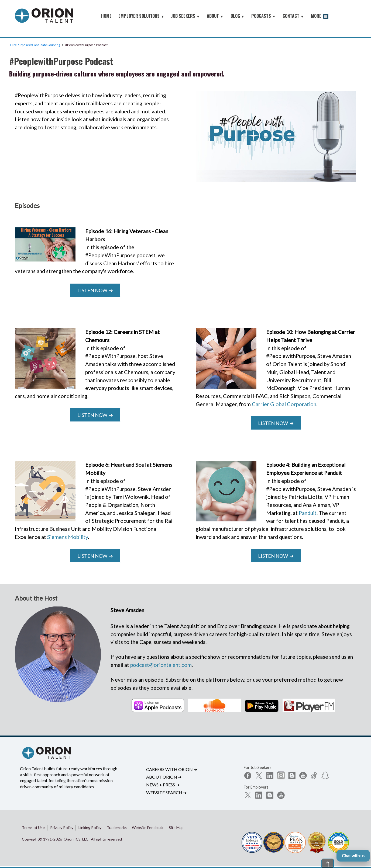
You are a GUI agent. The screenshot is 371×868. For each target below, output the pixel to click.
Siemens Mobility (68, 537)
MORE (320, 17)
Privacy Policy (62, 827)
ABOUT (215, 16)
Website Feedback (148, 827)
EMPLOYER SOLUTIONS (141, 16)
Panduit (308, 513)
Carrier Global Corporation (284, 404)
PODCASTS (263, 16)
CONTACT (293, 16)
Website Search (166, 792)
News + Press (163, 785)
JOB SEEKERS (185, 16)
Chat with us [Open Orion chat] (353, 855)
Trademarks (117, 827)
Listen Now (95, 290)
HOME (106, 16)
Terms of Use (33, 827)
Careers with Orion (172, 769)
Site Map (176, 827)
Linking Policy (90, 827)
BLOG (238, 16)
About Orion (164, 777)
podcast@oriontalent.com (161, 665)
